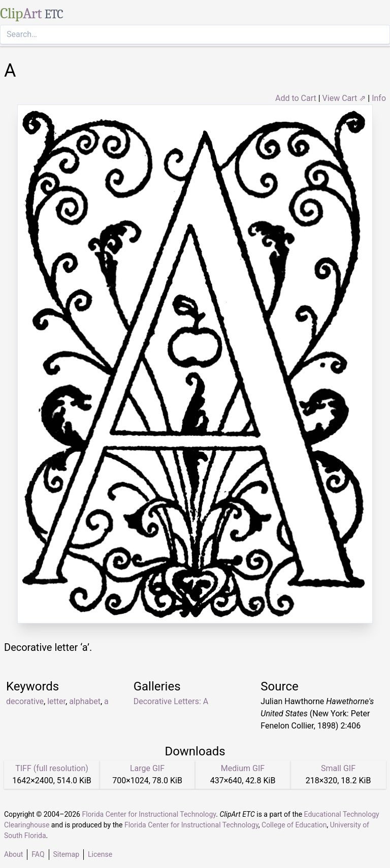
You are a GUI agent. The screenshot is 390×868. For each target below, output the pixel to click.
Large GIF (147, 768)
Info (379, 98)
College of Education (294, 825)
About (13, 854)
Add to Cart (296, 98)
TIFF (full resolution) (52, 768)
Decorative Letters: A (171, 701)
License (100, 854)
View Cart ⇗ (344, 98)
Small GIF (338, 768)
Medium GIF (243, 768)
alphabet (85, 701)
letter (56, 701)
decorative (25, 701)
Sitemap (66, 854)
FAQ (38, 854)
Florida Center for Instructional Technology (149, 814)
